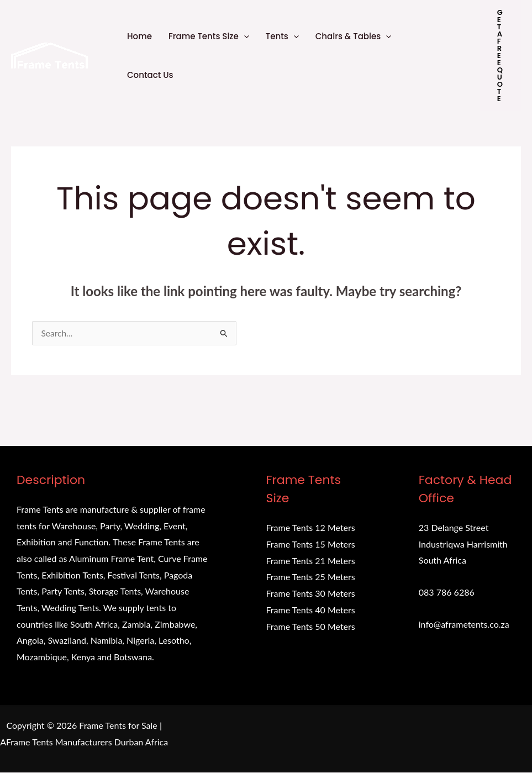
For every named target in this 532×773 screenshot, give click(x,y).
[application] (244, 36)
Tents (282, 36)
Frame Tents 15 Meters (311, 545)
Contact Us (150, 75)
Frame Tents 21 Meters (311, 561)
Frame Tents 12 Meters (311, 528)
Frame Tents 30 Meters (311, 594)
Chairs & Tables (353, 36)
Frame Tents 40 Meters (311, 610)
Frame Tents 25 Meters (311, 577)
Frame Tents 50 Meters (311, 626)
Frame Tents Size (209, 36)
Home (139, 36)
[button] (500, 56)
